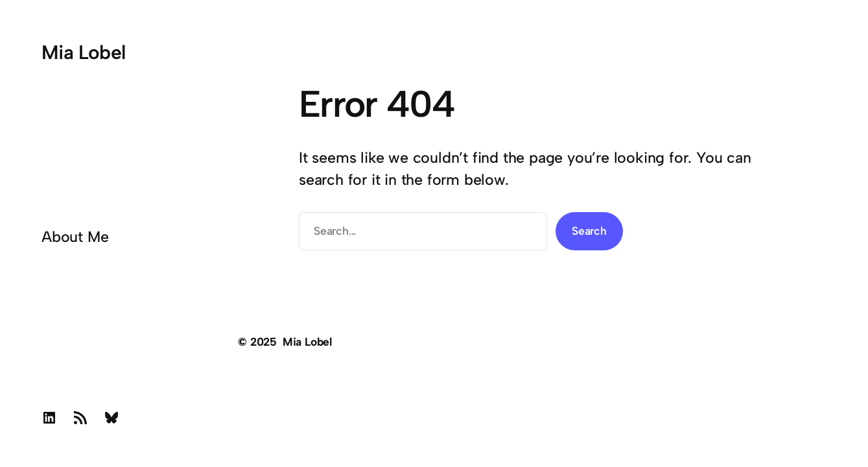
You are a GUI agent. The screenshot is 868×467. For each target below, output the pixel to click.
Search (589, 231)
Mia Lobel (84, 52)
